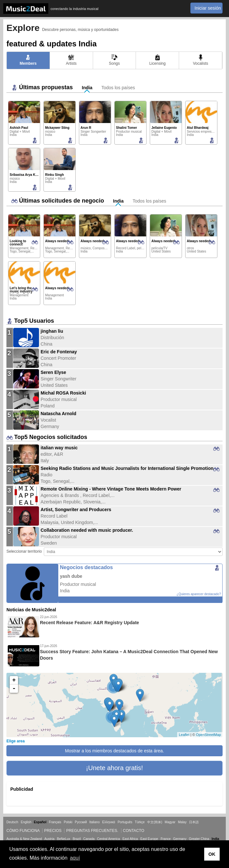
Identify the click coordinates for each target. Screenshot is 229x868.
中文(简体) (155, 822)
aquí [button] (75, 858)
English (26, 822)
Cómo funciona (23, 831)
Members (28, 60)
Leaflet (184, 735)
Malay (182, 822)
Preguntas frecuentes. (92, 831)
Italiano (94, 822)
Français (55, 822)
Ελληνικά (109, 822)
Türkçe (140, 822)
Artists (71, 60)
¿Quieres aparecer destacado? (199, 594)
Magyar (170, 822)
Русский (81, 822)
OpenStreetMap (208, 735)
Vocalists (200, 60)
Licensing (157, 60)
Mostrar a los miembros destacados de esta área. (115, 751)
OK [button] (212, 854)
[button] (115, 768)
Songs (114, 60)
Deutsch (12, 822)
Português (125, 822)
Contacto (134, 831)
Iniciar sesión (208, 8)
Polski (68, 822)
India (87, 88)
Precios (53, 831)
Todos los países (118, 88)
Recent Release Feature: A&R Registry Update (90, 623)
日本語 (194, 822)
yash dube (71, 576)
